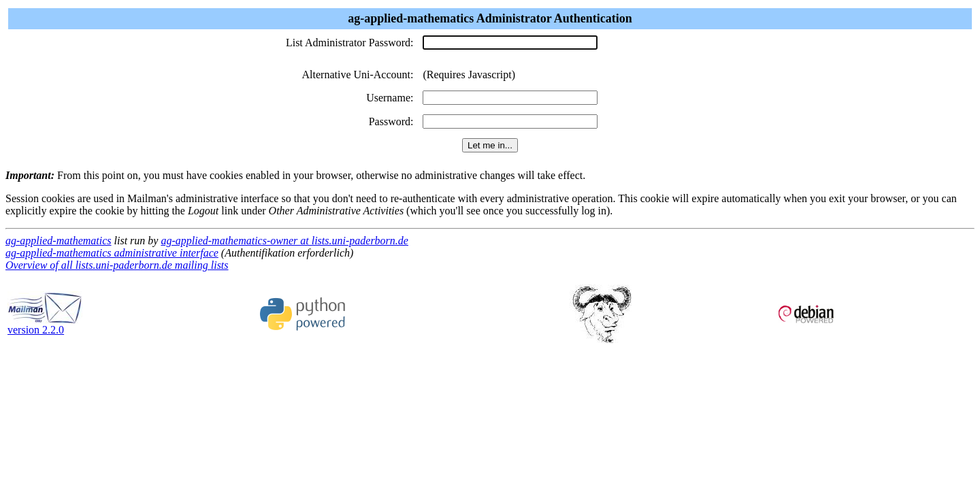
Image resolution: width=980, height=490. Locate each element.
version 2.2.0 (45, 325)
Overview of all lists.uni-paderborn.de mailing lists (117, 265)
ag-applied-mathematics (59, 241)
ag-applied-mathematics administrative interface (112, 253)
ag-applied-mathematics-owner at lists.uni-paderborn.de (284, 241)
